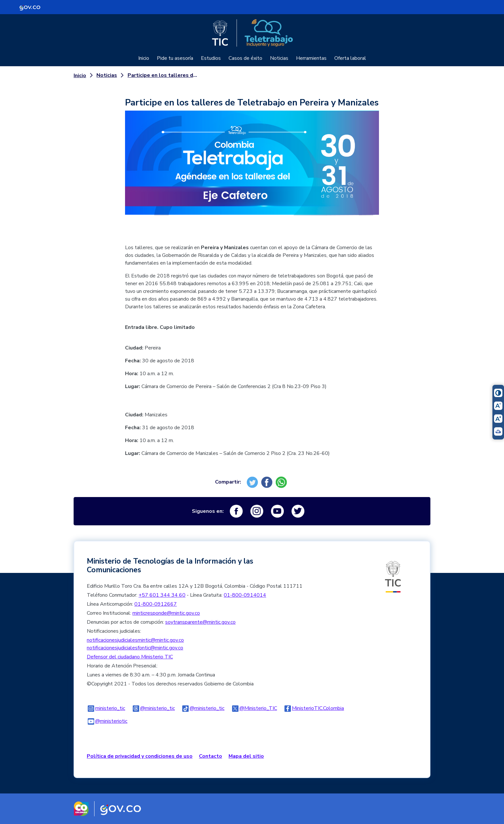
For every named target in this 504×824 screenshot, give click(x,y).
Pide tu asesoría (175, 58)
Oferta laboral (350, 58)
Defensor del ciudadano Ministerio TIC (130, 657)
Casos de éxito (245, 58)
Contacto (211, 756)
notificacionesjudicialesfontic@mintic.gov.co (135, 648)
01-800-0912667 (156, 604)
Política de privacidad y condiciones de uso (140, 756)
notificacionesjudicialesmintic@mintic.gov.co (135, 640)
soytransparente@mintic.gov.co (200, 622)
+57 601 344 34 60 (162, 595)
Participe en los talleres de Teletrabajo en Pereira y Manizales (163, 75)
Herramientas (311, 58)
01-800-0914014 (245, 595)
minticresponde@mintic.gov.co (166, 613)
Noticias (279, 58)
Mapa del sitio (246, 756)
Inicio (144, 58)
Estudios (211, 58)
